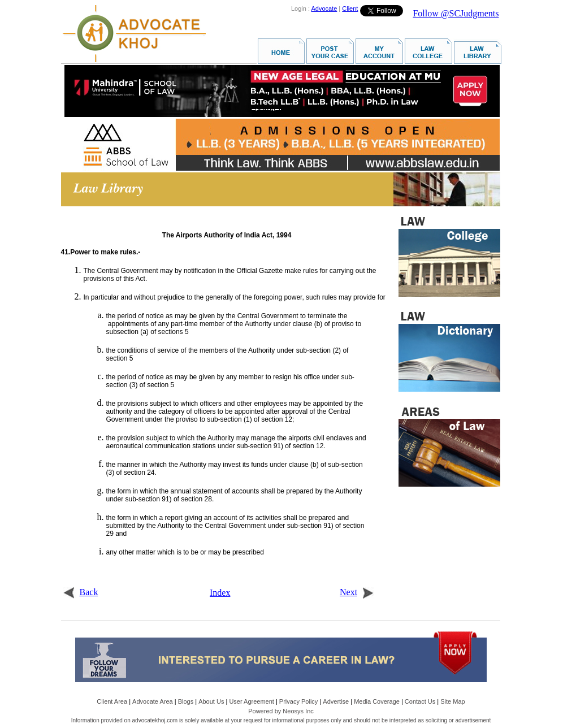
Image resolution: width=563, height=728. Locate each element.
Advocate (324, 8)
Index (220, 593)
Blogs (186, 701)
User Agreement (251, 701)
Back (81, 592)
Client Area (112, 701)
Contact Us (420, 701)
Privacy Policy (298, 701)
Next (357, 592)
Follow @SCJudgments (456, 13)
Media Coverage (377, 701)
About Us (211, 701)
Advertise (336, 701)
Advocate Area (153, 701)
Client (350, 8)
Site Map (452, 701)
